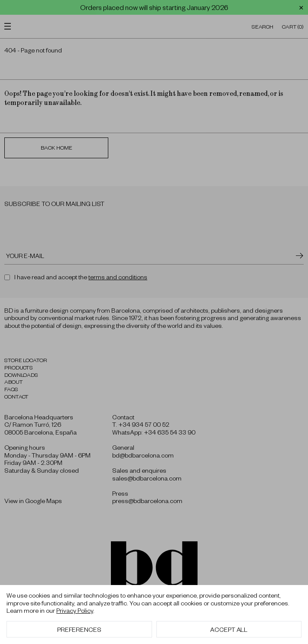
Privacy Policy (75, 610)
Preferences (79, 629)
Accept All (229, 629)
